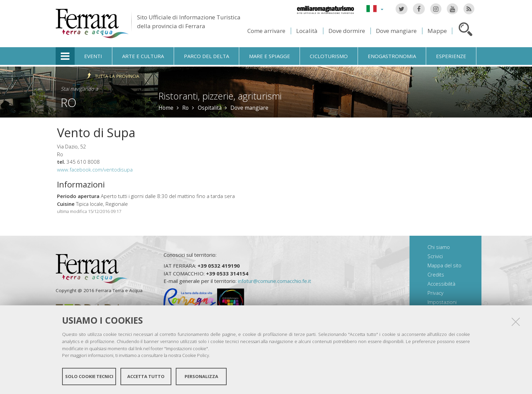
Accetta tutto (146, 376)
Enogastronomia (392, 56)
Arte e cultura (143, 56)
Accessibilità (441, 284)
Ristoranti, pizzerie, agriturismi (220, 96)
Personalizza (201, 376)
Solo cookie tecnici (89, 376)
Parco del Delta (206, 56)
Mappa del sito (444, 265)
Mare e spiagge (270, 56)
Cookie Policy (196, 355)
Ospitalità (210, 108)
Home (166, 108)
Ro (69, 102)
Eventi (93, 56)
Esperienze (451, 56)
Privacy (435, 293)
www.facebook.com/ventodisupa (95, 169)
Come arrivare (266, 31)
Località (307, 31)
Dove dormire (347, 31)
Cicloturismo (329, 56)
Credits (436, 274)
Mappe (437, 31)
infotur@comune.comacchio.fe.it (274, 281)
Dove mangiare (396, 31)
